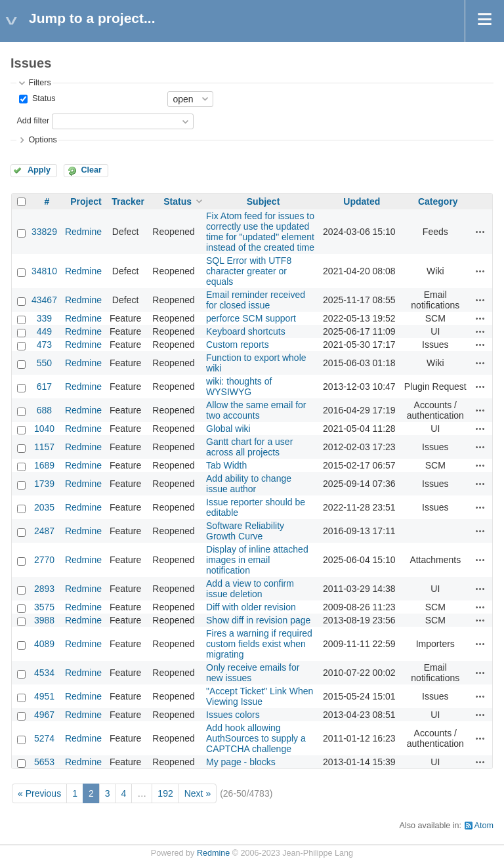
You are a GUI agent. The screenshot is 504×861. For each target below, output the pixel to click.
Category (438, 201)
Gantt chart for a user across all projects (249, 447)
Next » (198, 793)
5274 (44, 738)
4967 (44, 715)
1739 (44, 484)
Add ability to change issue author (249, 484)
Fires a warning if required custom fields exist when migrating (259, 644)
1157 (44, 447)
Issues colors (233, 715)
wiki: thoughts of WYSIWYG (239, 387)
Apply (39, 170)
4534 (44, 673)
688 (44, 410)
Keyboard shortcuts (246, 331)
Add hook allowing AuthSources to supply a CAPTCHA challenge (256, 738)
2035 (44, 507)
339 (44, 318)
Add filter (33, 121)
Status (42, 98)
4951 (44, 696)
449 (44, 331)
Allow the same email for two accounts (256, 410)
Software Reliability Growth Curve (245, 531)
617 (44, 387)
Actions (480, 232)
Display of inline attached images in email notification (257, 560)
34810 (44, 271)
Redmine (83, 232)
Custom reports (238, 345)
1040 (44, 429)
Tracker (128, 201)
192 (165, 793)
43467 (44, 300)
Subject (263, 201)
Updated (362, 201)
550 (44, 363)
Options (42, 140)
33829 (44, 232)
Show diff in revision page (258, 620)
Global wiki (228, 429)
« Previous (39, 793)
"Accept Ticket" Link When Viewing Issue (260, 696)
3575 (44, 607)
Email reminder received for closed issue (256, 300)
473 (44, 345)
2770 (44, 560)
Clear (91, 170)
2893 (44, 589)
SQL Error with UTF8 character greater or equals (249, 271)
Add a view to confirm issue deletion (250, 589)
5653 (44, 762)
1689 (44, 465)
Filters (39, 83)
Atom (484, 826)
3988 (44, 620)
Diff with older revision (251, 607)
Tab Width (226, 465)
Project (86, 201)
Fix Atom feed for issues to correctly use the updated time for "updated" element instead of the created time (260, 232)
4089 (44, 644)
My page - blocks (241, 762)
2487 (44, 531)
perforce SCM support (251, 318)
